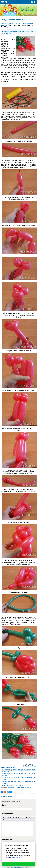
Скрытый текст (27, 817)
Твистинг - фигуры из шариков (23, 788)
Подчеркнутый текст (8, 817)
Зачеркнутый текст (11, 817)
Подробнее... (17, 857)
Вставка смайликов (22, 817)
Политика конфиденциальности (20, 867)
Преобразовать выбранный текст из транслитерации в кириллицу (32, 817)
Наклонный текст (6, 817)
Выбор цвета (24, 817)
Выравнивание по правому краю (19, 817)
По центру (16, 817)
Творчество (11, 788)
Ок (18, 864)
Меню (5, 2)
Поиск (33, 2)
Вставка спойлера (3, 820)
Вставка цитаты (30, 817)
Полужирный (3, 817)
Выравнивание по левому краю (14, 817)
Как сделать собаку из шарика (12, 785)
